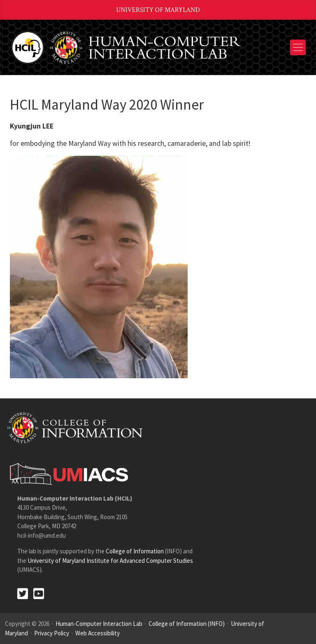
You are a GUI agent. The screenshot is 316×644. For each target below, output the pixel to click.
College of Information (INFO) (187, 624)
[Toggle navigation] (298, 47)
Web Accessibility (98, 633)
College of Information (135, 551)
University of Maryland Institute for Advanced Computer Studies (110, 561)
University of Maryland (158, 10)
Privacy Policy (52, 633)
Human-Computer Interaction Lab (99, 624)
